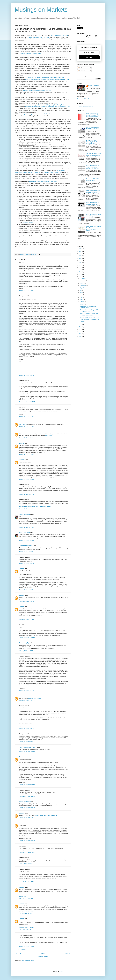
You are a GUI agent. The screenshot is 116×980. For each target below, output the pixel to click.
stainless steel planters (35, 698)
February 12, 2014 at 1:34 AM (27, 818)
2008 (80, 336)
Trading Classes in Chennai (26, 928)
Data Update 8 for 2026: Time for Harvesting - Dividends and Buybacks (93, 167)
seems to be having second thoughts (31, 54)
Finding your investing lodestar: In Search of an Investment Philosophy (93, 115)
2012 (80, 327)
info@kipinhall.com (28, 222)
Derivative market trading (26, 546)
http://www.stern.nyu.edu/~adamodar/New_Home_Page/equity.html (44, 105)
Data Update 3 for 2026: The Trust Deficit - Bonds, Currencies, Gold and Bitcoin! (94, 229)
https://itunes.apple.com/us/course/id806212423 (37, 90)
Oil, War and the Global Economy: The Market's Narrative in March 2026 (93, 129)
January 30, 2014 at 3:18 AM (27, 563)
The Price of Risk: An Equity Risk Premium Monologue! (94, 154)
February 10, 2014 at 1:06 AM (27, 742)
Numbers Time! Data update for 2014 (89, 317)
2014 (80, 277)
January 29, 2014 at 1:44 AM (27, 494)
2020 (80, 263)
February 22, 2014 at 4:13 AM (27, 852)
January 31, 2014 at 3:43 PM (27, 590)
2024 (80, 253)
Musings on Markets (41, 10)
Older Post (68, 953)
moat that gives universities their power (38, 37)
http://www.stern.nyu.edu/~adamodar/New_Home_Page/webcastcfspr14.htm (47, 79)
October (82, 283)
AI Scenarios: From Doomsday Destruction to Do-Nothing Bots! (93, 142)
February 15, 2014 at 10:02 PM (27, 841)
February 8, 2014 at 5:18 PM (26, 729)
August (82, 288)
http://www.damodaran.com (85, 106)
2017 (80, 270)
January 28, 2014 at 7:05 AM (27, 438)
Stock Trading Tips (24, 643)
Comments (81, 71)
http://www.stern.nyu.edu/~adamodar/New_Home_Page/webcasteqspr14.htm (48, 107)
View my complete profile (83, 99)
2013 (80, 325)
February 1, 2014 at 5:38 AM (26, 601)
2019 (80, 265)
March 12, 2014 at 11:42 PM (26, 882)
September (83, 286)
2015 (80, 274)
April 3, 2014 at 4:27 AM (25, 913)
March (82, 300)
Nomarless (22, 460)
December (83, 279)
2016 (80, 272)
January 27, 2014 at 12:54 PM (27, 402)
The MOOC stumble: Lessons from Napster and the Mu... (89, 314)
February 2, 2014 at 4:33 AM (26, 619)
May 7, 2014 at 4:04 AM (25, 930)
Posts (80, 68)
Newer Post (18, 953)
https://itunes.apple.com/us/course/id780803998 (43, 182)
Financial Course (29, 911)
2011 (80, 329)
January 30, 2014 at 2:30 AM (27, 552)
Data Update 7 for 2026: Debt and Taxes (93, 180)
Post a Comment (21, 950)
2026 (80, 249)
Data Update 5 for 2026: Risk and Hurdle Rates (93, 203)
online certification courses (43, 507)
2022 (80, 258)
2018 (80, 267)
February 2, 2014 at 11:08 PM (27, 638)
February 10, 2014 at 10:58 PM (27, 796)
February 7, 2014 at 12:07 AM (27, 700)
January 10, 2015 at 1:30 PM (27, 946)
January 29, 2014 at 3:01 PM (27, 540)
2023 (80, 256)
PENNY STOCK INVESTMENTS (28, 747)
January (82, 304)
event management (27, 599)
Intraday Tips (22, 896)
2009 (80, 334)
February (83, 302)
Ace (20, 757)
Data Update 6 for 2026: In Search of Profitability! (93, 191)
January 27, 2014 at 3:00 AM (27, 291)
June (81, 293)
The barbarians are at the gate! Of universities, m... (89, 311)
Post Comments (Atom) (28, 961)
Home (43, 953)
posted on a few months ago (52, 172)
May (81, 295)
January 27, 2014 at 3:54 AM (27, 375)
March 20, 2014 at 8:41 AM (26, 898)
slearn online (49, 436)
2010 (80, 332)
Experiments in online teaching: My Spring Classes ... (89, 307)
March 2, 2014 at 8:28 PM (26, 864)
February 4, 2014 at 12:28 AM (27, 651)
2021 (80, 260)
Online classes (23, 424)
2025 (80, 251)
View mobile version (43, 956)
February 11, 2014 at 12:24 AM (27, 808)
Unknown (22, 422)
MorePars (22, 443)
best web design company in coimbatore (46, 815)
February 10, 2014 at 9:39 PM (27, 785)
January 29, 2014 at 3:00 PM (27, 527)
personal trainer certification (27, 507)
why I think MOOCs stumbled (59, 35)
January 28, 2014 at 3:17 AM (27, 417)
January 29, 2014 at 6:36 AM (27, 509)
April (81, 297)
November (83, 281)
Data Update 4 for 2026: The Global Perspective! (94, 215)
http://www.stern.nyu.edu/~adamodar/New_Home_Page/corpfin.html (45, 77)
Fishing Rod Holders (25, 802)
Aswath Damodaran (25, 514)
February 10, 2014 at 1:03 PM (27, 752)
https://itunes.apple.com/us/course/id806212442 (37, 114)
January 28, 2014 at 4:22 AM (27, 427)
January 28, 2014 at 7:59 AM (27, 455)
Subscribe (89, 57)
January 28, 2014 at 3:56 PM (27, 479)
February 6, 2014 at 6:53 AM (26, 691)
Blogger (61, 971)
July (81, 290)
